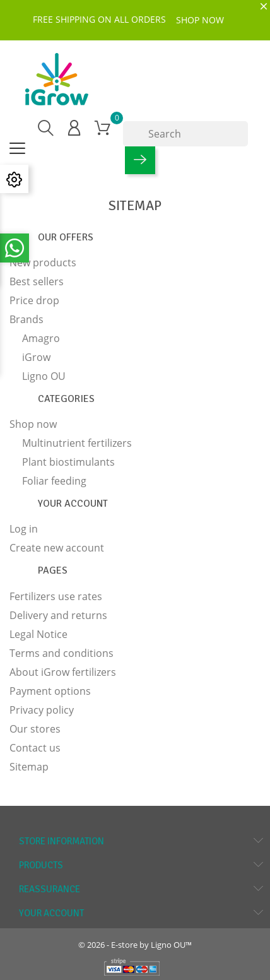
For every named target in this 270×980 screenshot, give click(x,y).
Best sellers (37, 281)
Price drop (34, 300)
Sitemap (29, 767)
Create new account (57, 548)
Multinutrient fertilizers (77, 443)
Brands (26, 319)
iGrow (36, 357)
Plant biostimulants (68, 462)
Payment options (50, 691)
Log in (24, 529)
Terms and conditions (62, 653)
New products (43, 263)
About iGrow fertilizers (63, 672)
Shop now (33, 424)
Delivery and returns (58, 615)
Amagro (41, 338)
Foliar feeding (54, 481)
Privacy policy (42, 710)
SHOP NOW (200, 20)
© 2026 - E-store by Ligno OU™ (135, 945)
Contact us (35, 748)
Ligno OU (44, 376)
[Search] (185, 134)
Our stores (35, 729)
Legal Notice (38, 634)
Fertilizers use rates (56, 596)
